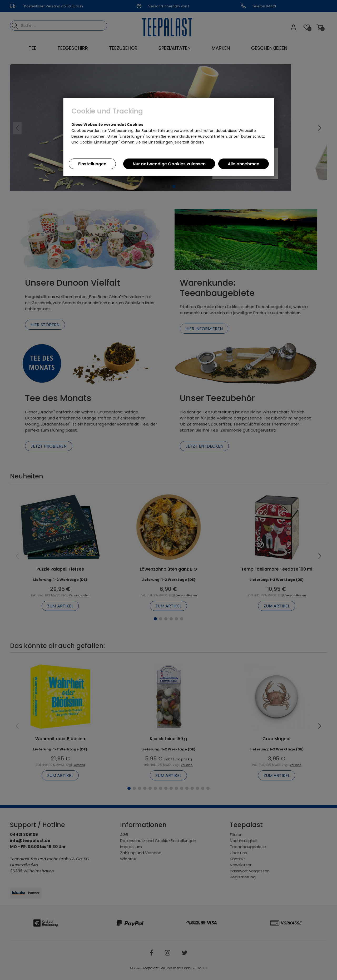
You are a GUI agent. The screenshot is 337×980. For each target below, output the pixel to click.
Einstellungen (92, 164)
